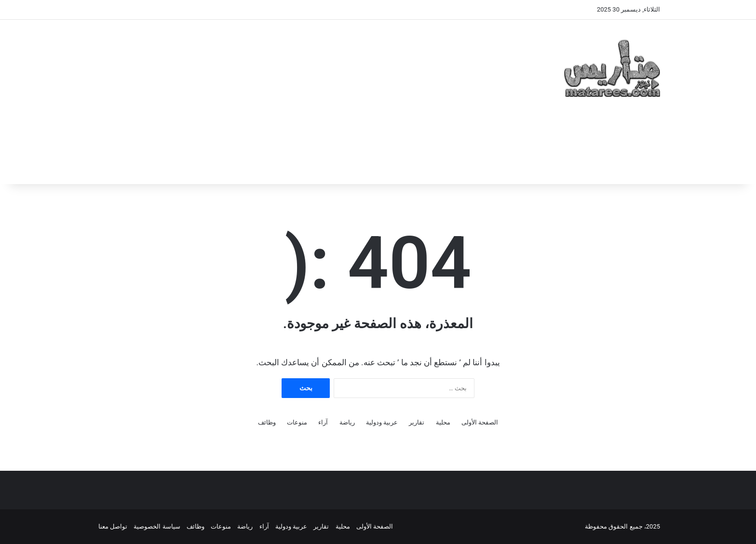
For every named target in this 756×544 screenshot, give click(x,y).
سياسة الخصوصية (157, 526)
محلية (443, 422)
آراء (323, 422)
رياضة (347, 422)
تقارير (417, 422)
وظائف (267, 422)
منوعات (297, 422)
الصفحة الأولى (480, 422)
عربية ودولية (382, 422)
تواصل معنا (113, 526)
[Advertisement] (282, 97)
